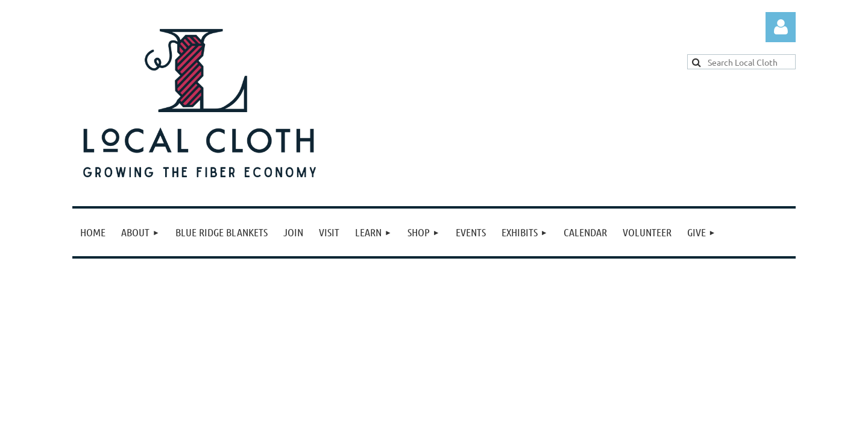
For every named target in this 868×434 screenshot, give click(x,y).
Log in (781, 27)
